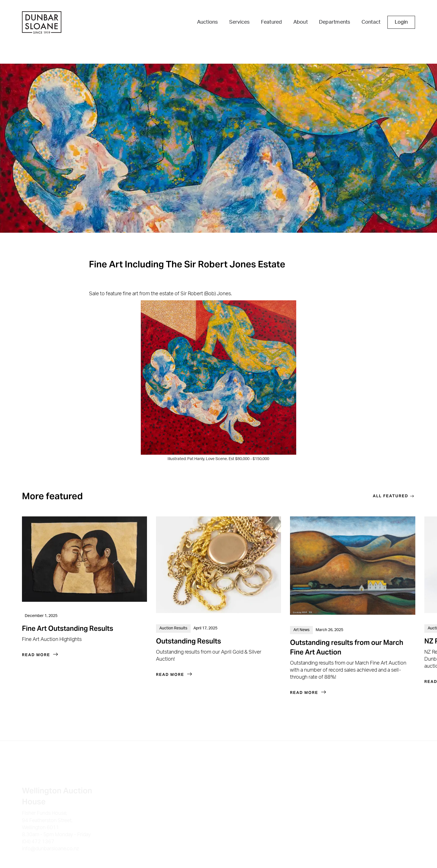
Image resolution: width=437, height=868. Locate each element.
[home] (42, 23)
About (301, 22)
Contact (371, 22)
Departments (335, 22)
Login (401, 22)
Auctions (208, 22)
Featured (272, 22)
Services (239, 22)
